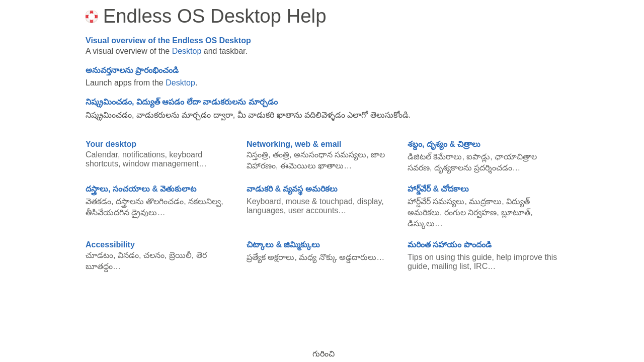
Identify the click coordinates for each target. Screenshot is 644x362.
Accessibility (110, 245)
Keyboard (264, 201)
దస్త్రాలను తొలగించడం (150, 201)
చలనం (154, 255)
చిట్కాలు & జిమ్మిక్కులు (283, 245)
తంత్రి (281, 155)
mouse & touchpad (319, 201)
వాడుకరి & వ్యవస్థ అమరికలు (292, 189)
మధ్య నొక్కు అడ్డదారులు (338, 257)
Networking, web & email (294, 144)
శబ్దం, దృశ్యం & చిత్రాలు (444, 144)
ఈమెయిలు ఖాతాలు (312, 166)
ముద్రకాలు (485, 201)
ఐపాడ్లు (478, 157)
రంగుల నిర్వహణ (470, 212)
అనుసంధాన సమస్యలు (330, 155)
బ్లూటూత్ (516, 212)
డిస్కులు (421, 223)
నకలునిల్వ (205, 201)
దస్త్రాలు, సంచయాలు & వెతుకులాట (141, 189)
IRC (481, 266)
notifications (144, 155)
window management (161, 164)
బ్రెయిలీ (180, 255)
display (370, 201)
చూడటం (99, 255)
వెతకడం (98, 201)
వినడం (128, 255)
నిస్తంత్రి (257, 155)
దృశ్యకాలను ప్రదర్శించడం (473, 168)
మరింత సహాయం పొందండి (450, 245)
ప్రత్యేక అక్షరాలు (270, 257)
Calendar (102, 155)
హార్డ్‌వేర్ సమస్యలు (436, 201)
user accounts (313, 210)
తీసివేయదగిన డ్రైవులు (121, 212)
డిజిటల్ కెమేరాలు (435, 157)
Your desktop (111, 144)
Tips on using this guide (450, 257)
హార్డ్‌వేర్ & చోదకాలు (438, 189)
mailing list (451, 266)
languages (265, 210)
